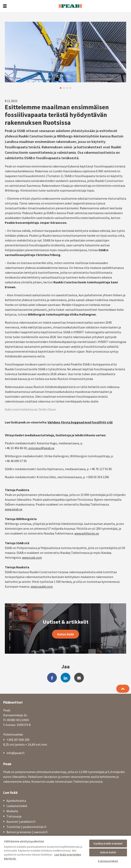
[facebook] (52, 678)
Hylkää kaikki (108, 852)
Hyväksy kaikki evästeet (108, 844)
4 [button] (70, 88)
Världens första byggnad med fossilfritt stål (80, 422)
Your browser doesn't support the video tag (65, 52)
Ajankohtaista (16, 801)
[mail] (79, 678)
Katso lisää (65, 634)
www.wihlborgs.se (87, 533)
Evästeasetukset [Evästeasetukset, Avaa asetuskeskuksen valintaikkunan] (108, 861)
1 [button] (61, 88)
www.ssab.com (32, 557)
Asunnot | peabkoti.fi (21, 822)
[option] (65, 52)
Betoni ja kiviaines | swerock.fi (27, 832)
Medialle (12, 811)
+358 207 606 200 (18, 740)
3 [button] (67, 88)
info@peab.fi (15, 753)
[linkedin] (65, 678)
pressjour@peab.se (41, 448)
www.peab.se (14, 509)
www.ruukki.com (42, 586)
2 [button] (64, 88)
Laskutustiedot (17, 806)
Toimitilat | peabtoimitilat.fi (26, 827)
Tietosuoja (14, 816)
